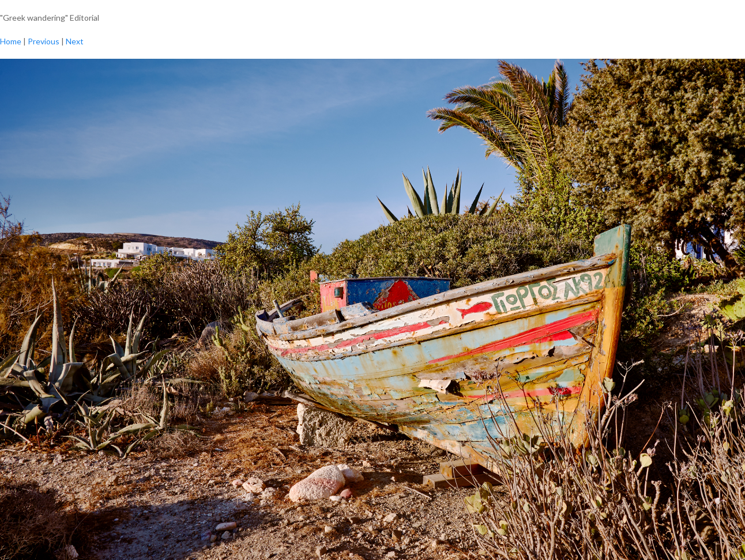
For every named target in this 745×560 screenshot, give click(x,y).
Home (11, 41)
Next (75, 41)
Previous (44, 41)
